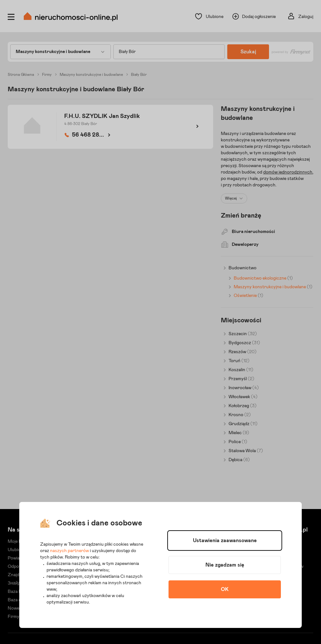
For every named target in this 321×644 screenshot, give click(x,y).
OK (225, 589)
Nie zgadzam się (225, 565)
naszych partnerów (69, 551)
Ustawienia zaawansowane (225, 541)
